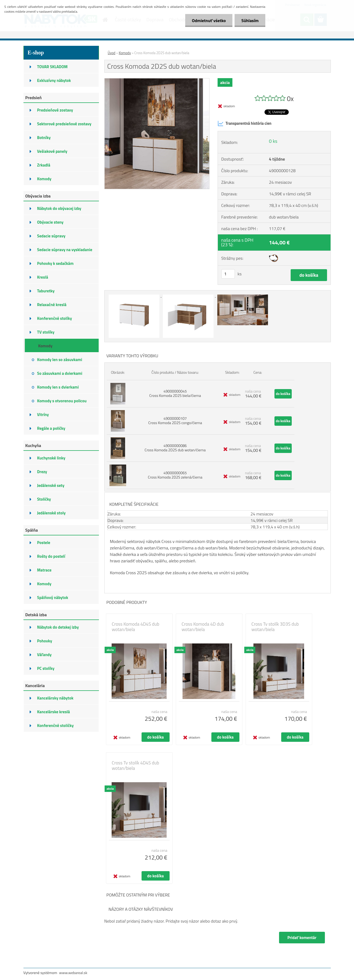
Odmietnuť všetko (209, 20)
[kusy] (228, 274)
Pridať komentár (302, 938)
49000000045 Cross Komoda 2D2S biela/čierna (175, 393)
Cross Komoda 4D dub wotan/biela (203, 627)
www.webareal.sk (73, 973)
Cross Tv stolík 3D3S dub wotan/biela (275, 627)
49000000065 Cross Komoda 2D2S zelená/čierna (175, 475)
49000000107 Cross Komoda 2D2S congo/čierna (175, 420)
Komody (125, 53)
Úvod (112, 53)
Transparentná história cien (245, 123)
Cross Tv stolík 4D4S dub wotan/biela (136, 766)
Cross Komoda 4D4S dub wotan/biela (136, 627)
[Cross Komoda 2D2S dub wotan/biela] (157, 81)
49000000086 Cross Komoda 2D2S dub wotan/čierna (175, 448)
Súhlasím (250, 20)
